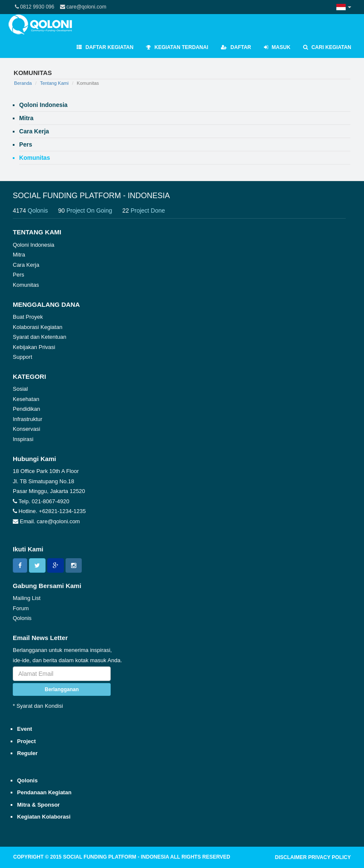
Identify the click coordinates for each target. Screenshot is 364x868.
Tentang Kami (54, 83)
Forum (21, 608)
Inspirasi (23, 439)
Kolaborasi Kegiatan (37, 327)
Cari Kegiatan (327, 47)
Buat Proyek (28, 317)
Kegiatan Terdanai (177, 47)
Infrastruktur (27, 419)
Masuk (277, 47)
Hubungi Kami (34, 459)
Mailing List (27, 598)
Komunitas (26, 285)
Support (23, 357)
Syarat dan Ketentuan (40, 337)
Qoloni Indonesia (34, 245)
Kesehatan (26, 399)
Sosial (20, 389)
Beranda (23, 83)
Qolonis (22, 618)
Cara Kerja (26, 265)
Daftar (236, 47)
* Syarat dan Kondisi (38, 706)
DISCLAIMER (291, 857)
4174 (35, 211)
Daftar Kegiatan (105, 47)
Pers (19, 275)
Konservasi (26, 429)
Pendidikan (26, 409)
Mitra (19, 255)
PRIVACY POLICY (330, 857)
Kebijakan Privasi (34, 347)
